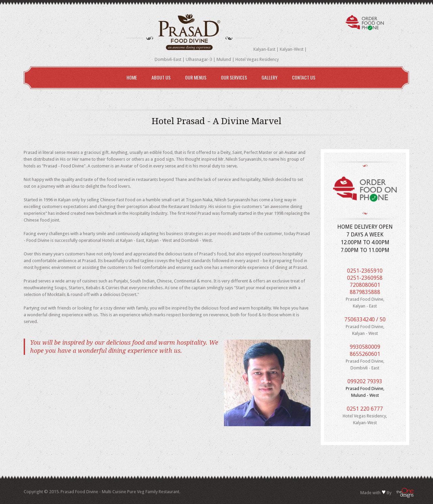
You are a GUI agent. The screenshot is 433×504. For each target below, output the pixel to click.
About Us (161, 77)
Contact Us (304, 77)
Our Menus (194, 78)
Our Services (232, 78)
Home (132, 77)
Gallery (269, 77)
